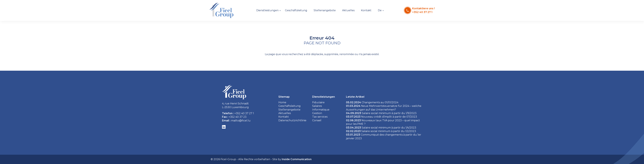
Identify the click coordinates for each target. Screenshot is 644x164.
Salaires (317, 106)
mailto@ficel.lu (241, 121)
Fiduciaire (318, 102)
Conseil (317, 120)
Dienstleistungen (267, 10)
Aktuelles (348, 10)
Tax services (320, 117)
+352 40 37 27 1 (244, 113)
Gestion (317, 113)
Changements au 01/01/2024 (372, 102)
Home (282, 102)
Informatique (321, 110)
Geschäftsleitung (296, 10)
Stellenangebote (325, 10)
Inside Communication (297, 159)
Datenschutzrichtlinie (292, 120)
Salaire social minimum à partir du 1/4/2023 (381, 128)
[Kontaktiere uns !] (419, 10)
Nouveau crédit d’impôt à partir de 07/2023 (381, 117)
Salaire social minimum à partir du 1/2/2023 (381, 131)
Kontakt (366, 10)
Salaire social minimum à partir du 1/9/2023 (381, 113)
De (380, 10)
